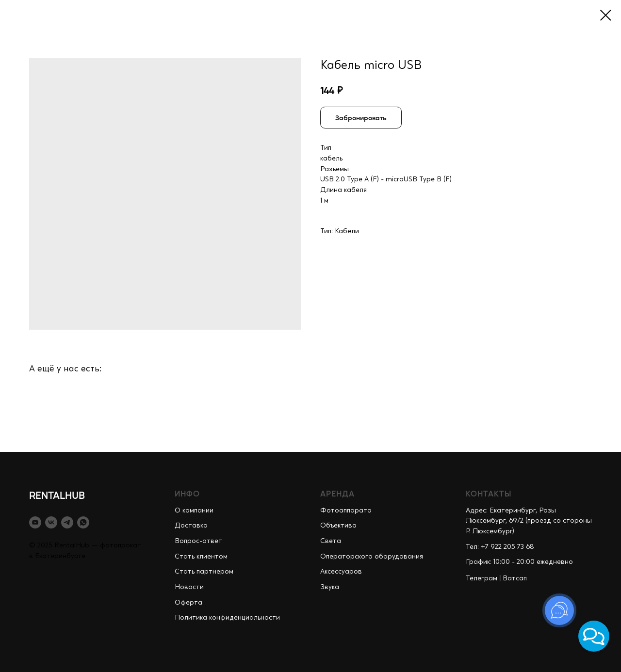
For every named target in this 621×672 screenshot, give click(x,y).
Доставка (191, 526)
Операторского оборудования (372, 557)
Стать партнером (204, 572)
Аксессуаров (341, 572)
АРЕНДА (337, 493)
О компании (194, 511)
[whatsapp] (83, 522)
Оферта (188, 603)
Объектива (338, 526)
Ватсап (515, 578)
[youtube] (35, 522)
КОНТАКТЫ (489, 493)
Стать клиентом (201, 557)
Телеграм (482, 578)
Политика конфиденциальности (227, 618)
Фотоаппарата (346, 511)
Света (331, 541)
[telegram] (67, 522)
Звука (330, 587)
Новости (189, 587)
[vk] (51, 522)
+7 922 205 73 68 (507, 547)
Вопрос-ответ (198, 541)
